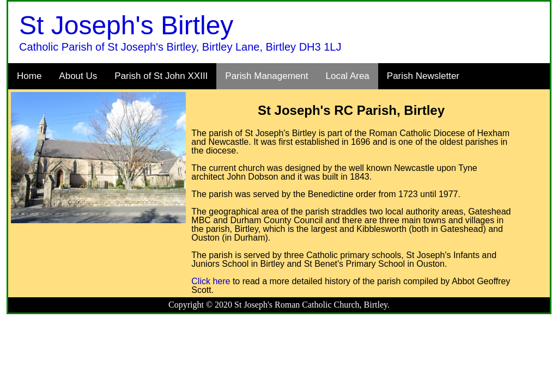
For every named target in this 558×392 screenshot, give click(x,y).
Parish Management (266, 76)
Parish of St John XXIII (161, 76)
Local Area (347, 76)
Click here (211, 281)
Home (29, 76)
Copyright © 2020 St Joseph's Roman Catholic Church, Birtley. (279, 305)
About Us (78, 76)
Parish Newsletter (423, 76)
